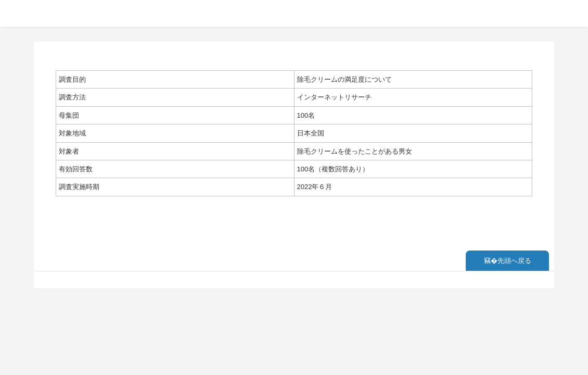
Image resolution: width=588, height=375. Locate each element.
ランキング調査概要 (64, 13)
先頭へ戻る (514, 261)
